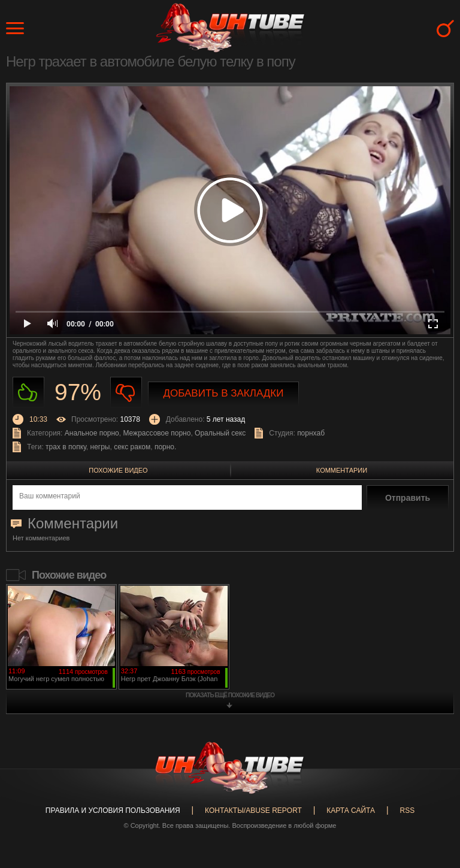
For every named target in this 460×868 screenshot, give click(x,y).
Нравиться (28, 393)
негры (100, 447)
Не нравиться (126, 393)
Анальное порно (92, 433)
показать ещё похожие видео (230, 695)
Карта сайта (351, 810)
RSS (407, 810)
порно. (165, 447)
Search (445, 28)
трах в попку (66, 447)
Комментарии (342, 470)
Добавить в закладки (224, 393)
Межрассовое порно (157, 433)
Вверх (433, 819)
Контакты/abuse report (253, 810)
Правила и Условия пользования (113, 810)
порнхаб (311, 433)
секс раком (132, 447)
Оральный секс (220, 433)
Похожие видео (118, 470)
